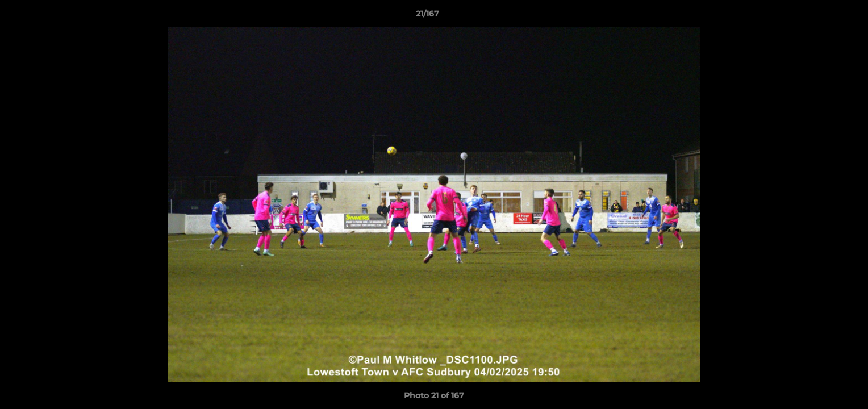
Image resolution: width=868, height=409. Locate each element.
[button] (820, 16)
